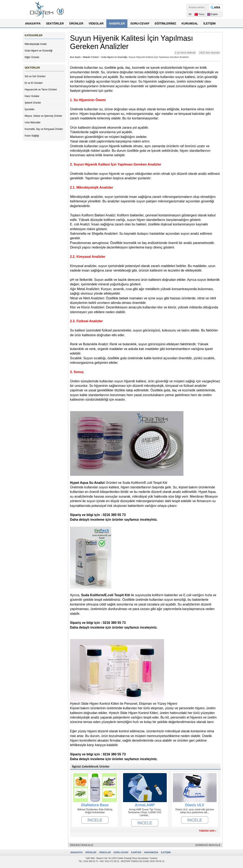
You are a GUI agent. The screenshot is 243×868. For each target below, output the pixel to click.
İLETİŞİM (210, 23)
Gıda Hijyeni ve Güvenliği (39, 51)
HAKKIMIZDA (151, 852)
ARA (217, 7)
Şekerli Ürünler (33, 103)
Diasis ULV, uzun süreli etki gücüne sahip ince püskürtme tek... (195, 811)
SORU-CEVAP (140, 23)
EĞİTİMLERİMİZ (165, 23)
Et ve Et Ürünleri (34, 83)
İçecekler (30, 109)
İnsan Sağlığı (32, 136)
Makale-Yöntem (91, 57)
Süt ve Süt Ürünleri (35, 76)
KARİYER (136, 852)
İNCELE (95, 820)
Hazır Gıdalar (32, 96)
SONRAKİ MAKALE (208, 845)
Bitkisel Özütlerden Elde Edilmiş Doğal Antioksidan (95, 811)
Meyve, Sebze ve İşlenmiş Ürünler (43, 116)
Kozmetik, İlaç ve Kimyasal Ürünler (44, 129)
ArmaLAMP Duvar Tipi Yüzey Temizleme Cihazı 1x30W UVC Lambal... (145, 812)
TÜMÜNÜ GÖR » (208, 831)
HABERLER (117, 23)
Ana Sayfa (75, 57)
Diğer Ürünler (32, 57)
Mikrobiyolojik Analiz (36, 44)
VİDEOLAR (96, 23)
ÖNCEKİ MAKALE (82, 845)
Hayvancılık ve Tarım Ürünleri (41, 90)
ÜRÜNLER (76, 23)
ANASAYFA (33, 23)
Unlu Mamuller (33, 122)
